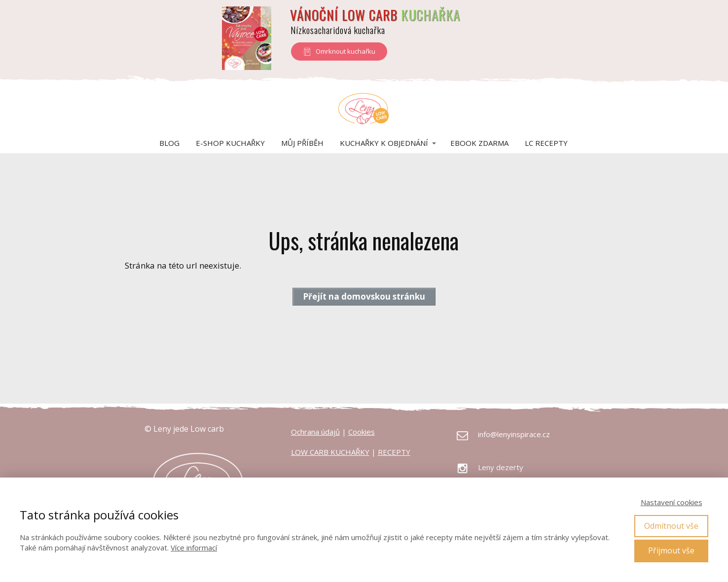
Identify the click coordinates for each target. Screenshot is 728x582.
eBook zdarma (479, 143)
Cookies (362, 432)
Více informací (194, 548)
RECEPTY (394, 452)
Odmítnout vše (671, 526)
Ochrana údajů (315, 432)
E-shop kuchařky (230, 143)
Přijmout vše (671, 550)
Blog (169, 143)
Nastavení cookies (672, 502)
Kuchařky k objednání (384, 143)
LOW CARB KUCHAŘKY (330, 452)
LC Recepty (546, 143)
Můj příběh (302, 143)
